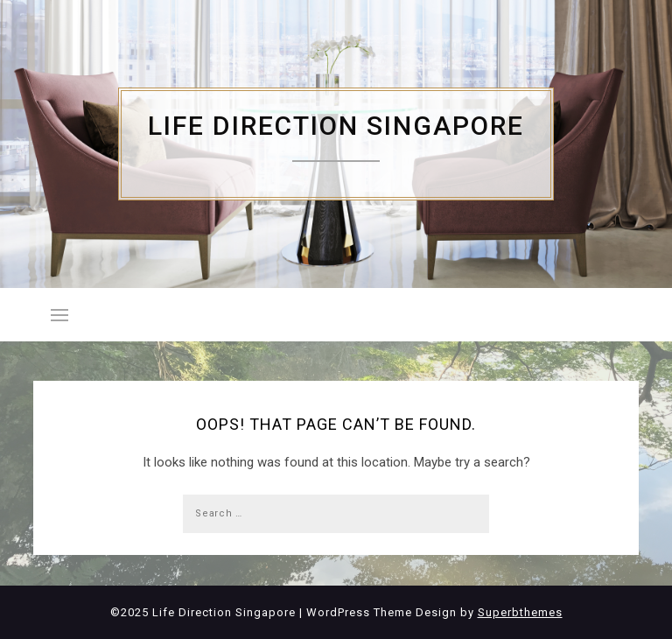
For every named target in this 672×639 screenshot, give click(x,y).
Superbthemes (520, 612)
